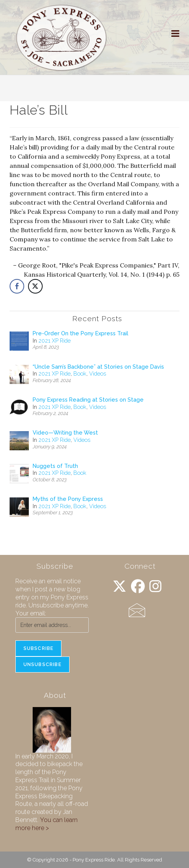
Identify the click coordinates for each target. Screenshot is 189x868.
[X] (119, 587)
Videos (98, 374)
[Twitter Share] (35, 286)
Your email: (31, 613)
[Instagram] (156, 587)
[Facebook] (138, 587)
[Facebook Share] (17, 286)
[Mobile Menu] (176, 34)
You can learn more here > (46, 824)
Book (80, 374)
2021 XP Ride (55, 341)
